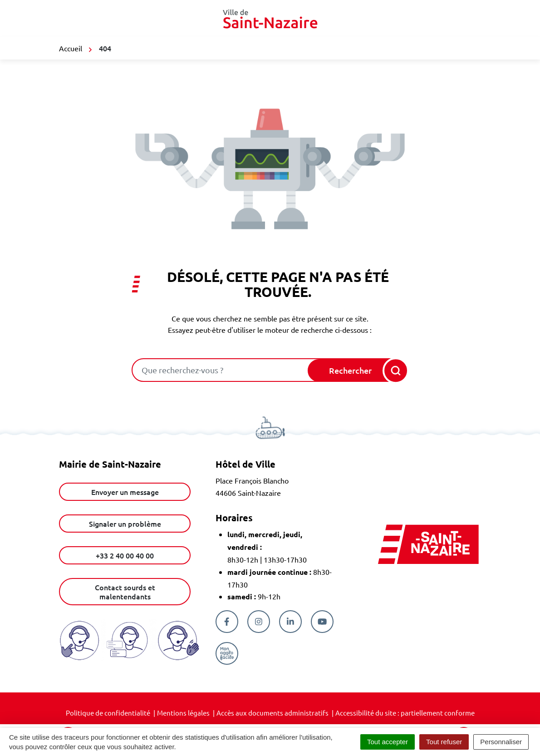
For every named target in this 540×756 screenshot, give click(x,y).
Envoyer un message (125, 492)
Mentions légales (183, 713)
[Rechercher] (358, 371)
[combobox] (221, 370)
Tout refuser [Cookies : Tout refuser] (444, 742)
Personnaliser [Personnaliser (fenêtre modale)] (501, 742)
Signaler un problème (125, 524)
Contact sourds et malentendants (125, 592)
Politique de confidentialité (108, 713)
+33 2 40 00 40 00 (125, 555)
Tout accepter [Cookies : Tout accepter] (388, 742)
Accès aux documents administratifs (272, 713)
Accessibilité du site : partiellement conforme (405, 713)
